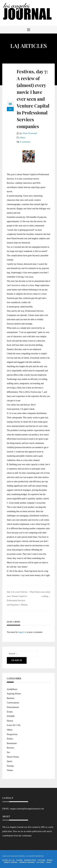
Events (10, 712)
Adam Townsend (30, 133)
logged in (22, 632)
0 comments (25, 142)
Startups (10, 766)
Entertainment (13, 707)
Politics (10, 739)
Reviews (10, 748)
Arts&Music (12, 689)
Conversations (13, 703)
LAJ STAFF (40, 862)
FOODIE (11, 716)
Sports (10, 761)
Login (49, 862)
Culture (41, 860)
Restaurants (12, 743)
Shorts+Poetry (13, 757)
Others (23, 138)
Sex (8, 752)
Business (11, 698)
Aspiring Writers (14, 694)
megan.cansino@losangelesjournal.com (27, 809)
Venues (10, 770)
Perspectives (12, 734)
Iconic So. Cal (9, 860)
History (10, 721)
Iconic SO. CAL (14, 725)
